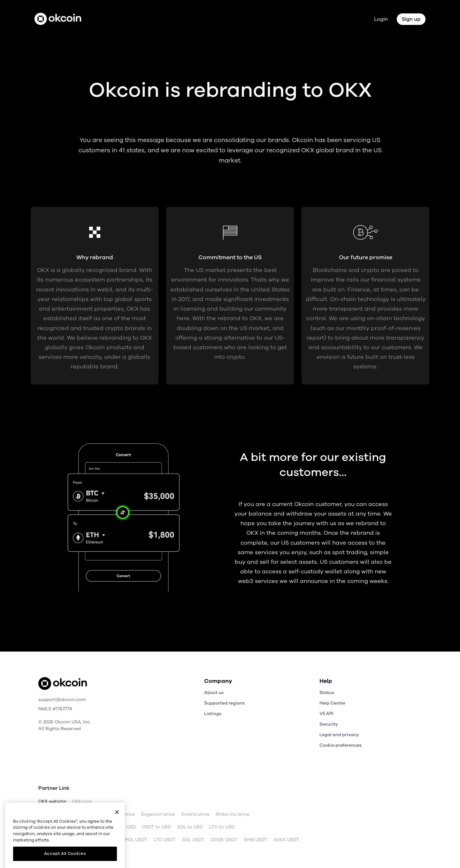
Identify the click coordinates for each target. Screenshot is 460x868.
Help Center (333, 703)
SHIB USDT (256, 840)
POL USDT (136, 840)
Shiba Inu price (232, 814)
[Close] (117, 830)
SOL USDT (193, 840)
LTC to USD (222, 827)
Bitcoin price (80, 814)
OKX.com (82, 802)
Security (329, 724)
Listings (213, 714)
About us (214, 693)
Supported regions (224, 703)
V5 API (326, 714)
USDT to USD (157, 827)
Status (327, 693)
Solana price (195, 814)
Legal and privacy (339, 735)
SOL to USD (190, 827)
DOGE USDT (224, 840)
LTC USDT (165, 840)
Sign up (411, 19)
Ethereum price (118, 814)
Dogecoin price (158, 814)
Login (381, 19)
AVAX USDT (286, 840)
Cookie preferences (341, 745)
